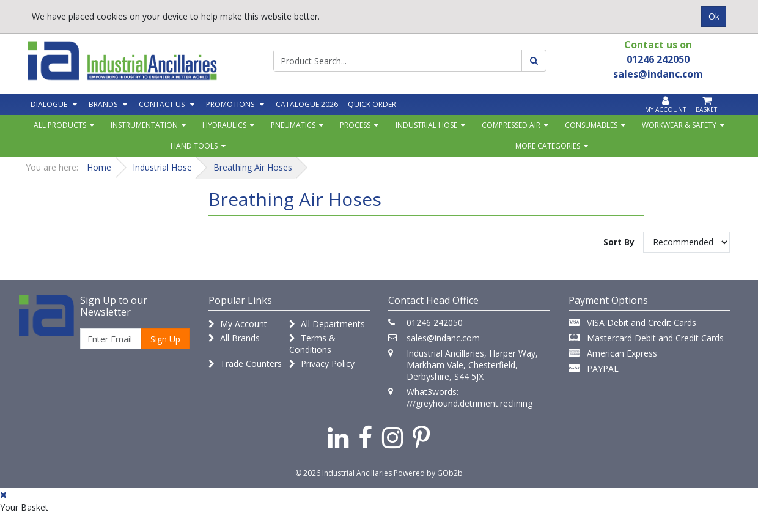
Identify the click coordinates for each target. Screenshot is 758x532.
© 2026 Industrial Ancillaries (344, 473)
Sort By (619, 242)
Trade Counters (245, 364)
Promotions (230, 104)
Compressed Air (511, 125)
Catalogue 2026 (307, 104)
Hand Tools (194, 146)
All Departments (327, 324)
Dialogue (49, 104)
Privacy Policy (322, 364)
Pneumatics (293, 125)
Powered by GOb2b (428, 473)
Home (99, 167)
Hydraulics (224, 125)
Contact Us (162, 104)
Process (355, 125)
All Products (60, 125)
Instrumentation (144, 125)
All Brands (234, 338)
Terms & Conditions (312, 344)
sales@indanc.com (443, 338)
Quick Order (372, 104)
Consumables (591, 125)
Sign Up (165, 339)
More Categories (548, 146)
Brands (103, 104)
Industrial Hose (426, 125)
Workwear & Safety (679, 125)
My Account (238, 324)
